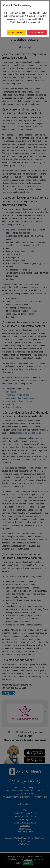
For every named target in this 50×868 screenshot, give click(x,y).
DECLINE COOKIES (37, 32)
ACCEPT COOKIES (16, 32)
